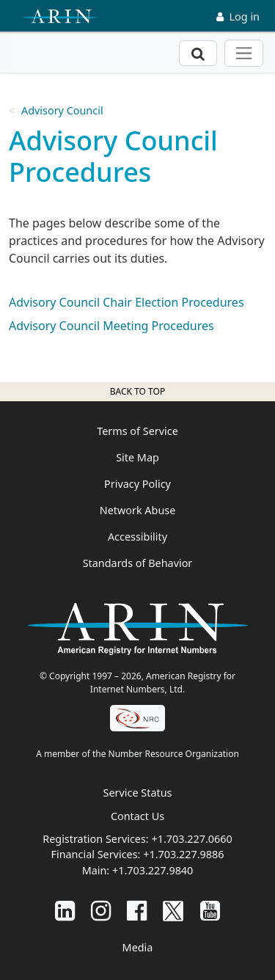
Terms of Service (137, 431)
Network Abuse (138, 510)
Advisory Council (62, 110)
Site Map (137, 457)
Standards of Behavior (138, 563)
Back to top (137, 391)
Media (138, 947)
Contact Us (137, 816)
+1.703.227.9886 (183, 854)
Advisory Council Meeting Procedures (111, 326)
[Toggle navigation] (244, 53)
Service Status (138, 793)
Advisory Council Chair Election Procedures (126, 302)
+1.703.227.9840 (153, 870)
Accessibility (137, 537)
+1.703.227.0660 (191, 839)
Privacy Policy (137, 484)
